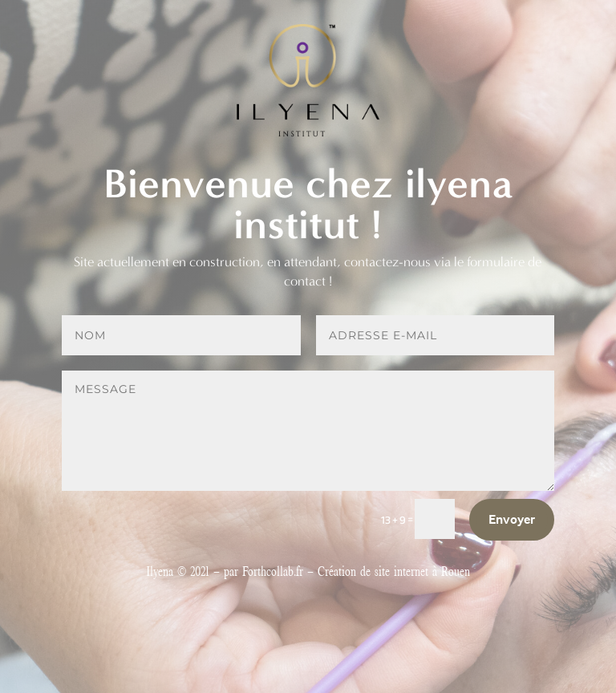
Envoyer (512, 519)
